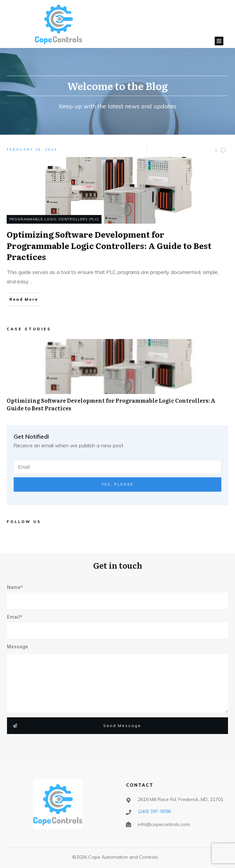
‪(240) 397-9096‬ (154, 811)
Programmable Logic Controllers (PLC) (54, 219)
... (31, 281)
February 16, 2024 (32, 149)
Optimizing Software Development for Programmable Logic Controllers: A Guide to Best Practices (117, 379)
